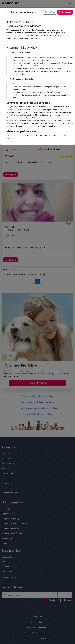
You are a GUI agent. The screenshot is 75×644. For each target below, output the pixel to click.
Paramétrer (50, 12)
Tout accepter (65, 12)
